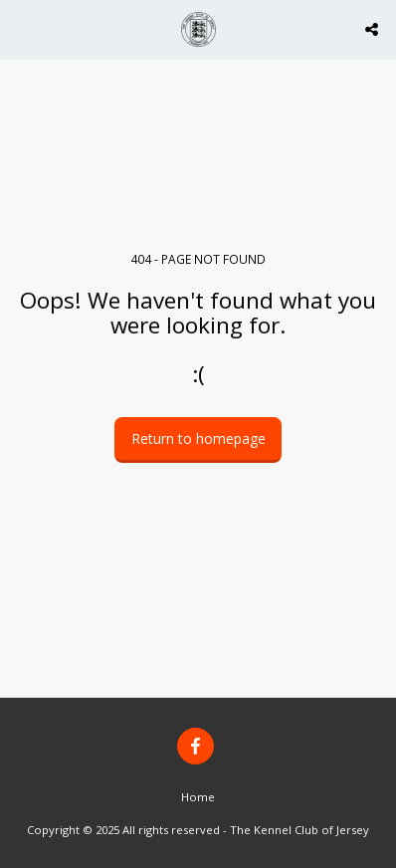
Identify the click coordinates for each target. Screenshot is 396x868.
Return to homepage (198, 438)
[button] (22, 28)
